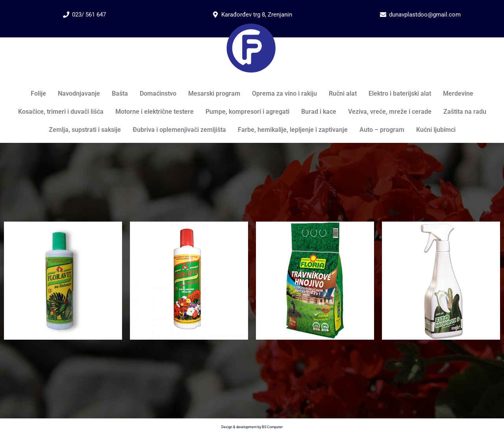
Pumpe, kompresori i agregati (247, 112)
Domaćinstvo (158, 93)
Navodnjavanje (79, 93)
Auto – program (382, 130)
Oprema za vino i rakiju (284, 93)
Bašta (120, 93)
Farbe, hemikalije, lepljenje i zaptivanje (293, 130)
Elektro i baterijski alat (400, 93)
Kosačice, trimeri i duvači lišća (61, 112)
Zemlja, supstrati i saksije (85, 130)
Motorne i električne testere (155, 112)
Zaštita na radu (465, 112)
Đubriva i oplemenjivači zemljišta (179, 130)
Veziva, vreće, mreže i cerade (390, 112)
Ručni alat (343, 93)
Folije (38, 93)
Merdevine (458, 93)
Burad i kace (319, 112)
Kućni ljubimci (436, 130)
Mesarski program (214, 93)
